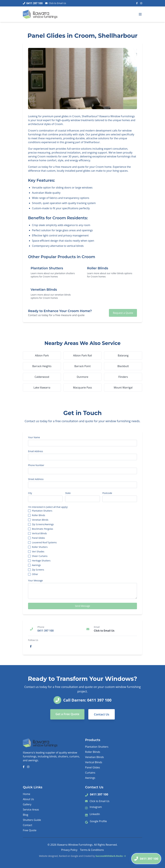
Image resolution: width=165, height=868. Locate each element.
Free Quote (30, 830)
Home (27, 794)
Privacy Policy (69, 850)
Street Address (36, 479)
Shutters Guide (32, 820)
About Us (28, 799)
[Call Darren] (146, 859)
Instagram (96, 807)
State (68, 493)
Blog (26, 815)
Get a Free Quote (67, 714)
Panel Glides (38, 538)
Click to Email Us (56, 3)
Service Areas (31, 810)
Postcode (107, 493)
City (30, 493)
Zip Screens (38, 570)
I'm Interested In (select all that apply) (48, 507)
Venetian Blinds (40, 520)
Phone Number (36, 465)
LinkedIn (95, 814)
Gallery (27, 804)
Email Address (35, 451)
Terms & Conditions (92, 850)
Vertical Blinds (39, 533)
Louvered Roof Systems (44, 542)
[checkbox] (29, 511)
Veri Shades (38, 552)
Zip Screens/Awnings (43, 524)
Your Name (34, 437)
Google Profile (98, 821)
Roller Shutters (40, 547)
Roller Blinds (38, 515)
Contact (27, 825)
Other (35, 574)
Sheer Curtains (40, 556)
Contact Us (101, 714)
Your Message (35, 581)
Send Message (82, 606)
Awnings (36, 565)
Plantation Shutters (42, 511)
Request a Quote (123, 313)
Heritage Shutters (41, 561)
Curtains (90, 773)
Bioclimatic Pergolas (42, 529)
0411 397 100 (99, 794)
